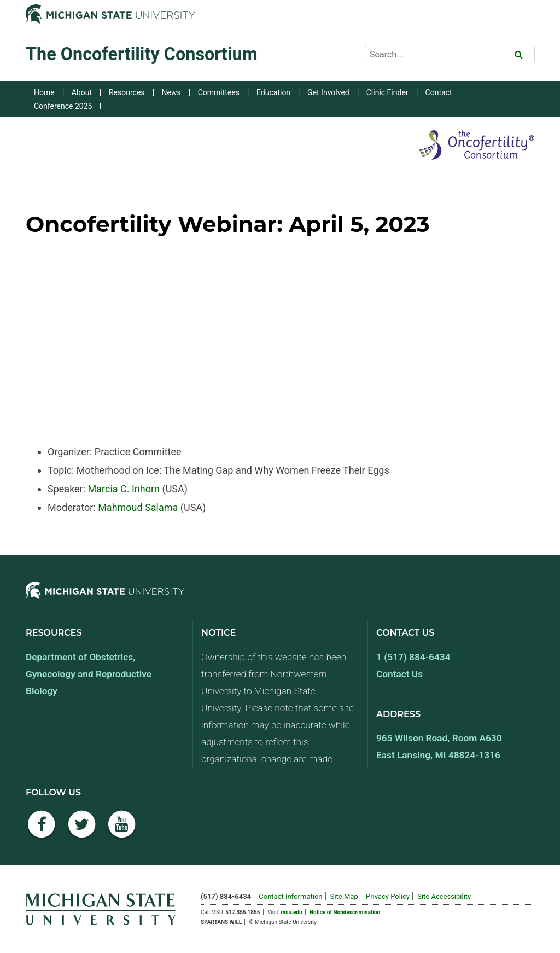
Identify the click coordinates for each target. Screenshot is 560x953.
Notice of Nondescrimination (345, 912)
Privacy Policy (388, 896)
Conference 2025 (63, 106)
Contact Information (290, 896)
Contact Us (399, 674)
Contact (439, 92)
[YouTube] (122, 830)
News (171, 92)
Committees (219, 92)
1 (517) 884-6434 (413, 657)
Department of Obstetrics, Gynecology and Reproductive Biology (89, 674)
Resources (127, 92)
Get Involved (328, 92)
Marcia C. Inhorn (124, 489)
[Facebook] (42, 830)
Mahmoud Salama (138, 507)
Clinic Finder (387, 92)
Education (273, 92)
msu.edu (292, 912)
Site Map (344, 896)
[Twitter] (82, 830)
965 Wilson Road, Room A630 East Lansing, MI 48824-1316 (439, 746)
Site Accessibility (444, 896)
